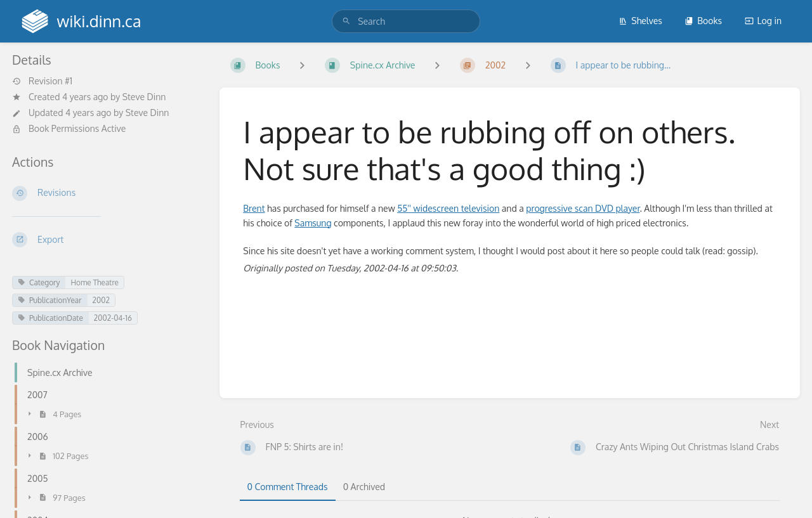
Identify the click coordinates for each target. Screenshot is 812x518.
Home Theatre (95, 282)
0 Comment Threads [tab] (288, 487)
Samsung (313, 223)
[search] (406, 21)
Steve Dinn (144, 97)
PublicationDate (50, 318)
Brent (254, 208)
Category (39, 282)
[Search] (346, 21)
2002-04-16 (113, 318)
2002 (101, 300)
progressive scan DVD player (583, 208)
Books (703, 21)
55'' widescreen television (448, 208)
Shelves (640, 21)
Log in (763, 21)
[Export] (106, 240)
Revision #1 (42, 81)
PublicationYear (50, 300)
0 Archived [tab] (364, 487)
